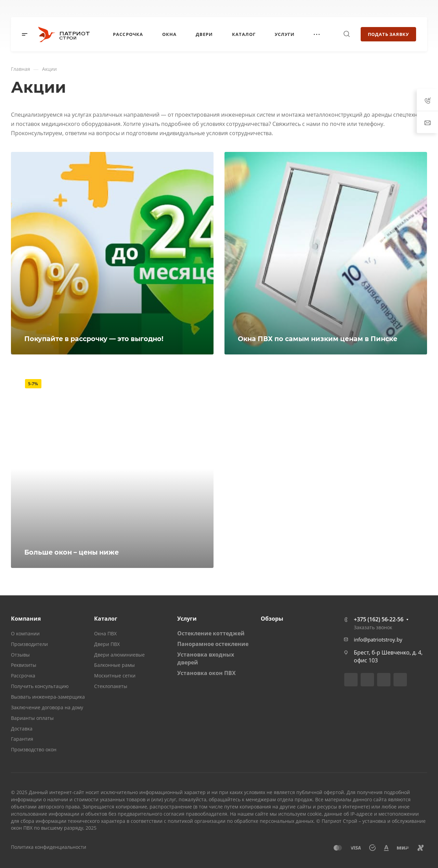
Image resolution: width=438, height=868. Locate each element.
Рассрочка (23, 676)
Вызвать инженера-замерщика (48, 697)
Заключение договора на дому (47, 707)
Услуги (187, 619)
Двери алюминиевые (119, 655)
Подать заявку (388, 34)
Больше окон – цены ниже (72, 552)
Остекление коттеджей (211, 633)
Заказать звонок (373, 627)
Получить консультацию (40, 686)
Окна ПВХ (105, 633)
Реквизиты (24, 665)
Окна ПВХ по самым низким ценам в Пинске (318, 339)
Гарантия (22, 739)
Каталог (106, 619)
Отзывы (20, 655)
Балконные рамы (114, 665)
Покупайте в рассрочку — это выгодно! (94, 339)
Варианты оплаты (32, 718)
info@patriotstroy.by (378, 639)
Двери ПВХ (107, 644)
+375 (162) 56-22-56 (379, 619)
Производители (29, 644)
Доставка (22, 729)
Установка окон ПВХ (207, 673)
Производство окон (34, 749)
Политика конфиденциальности (49, 847)
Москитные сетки (115, 676)
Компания (26, 619)
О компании (25, 633)
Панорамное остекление (213, 644)
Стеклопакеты (111, 686)
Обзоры (272, 619)
